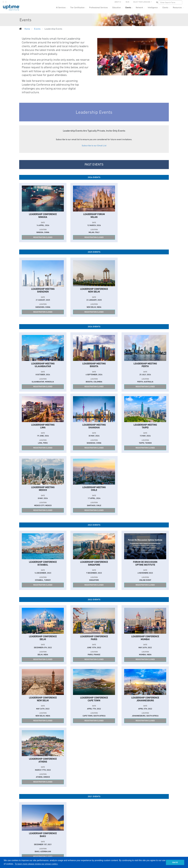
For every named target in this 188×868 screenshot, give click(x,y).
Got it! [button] (175, 862)
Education (117, 7)
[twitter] (3, 2)
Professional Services (98, 7)
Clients (165, 7)
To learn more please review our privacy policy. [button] (36, 864)
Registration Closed (43, 237)
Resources (177, 7)
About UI (118, 2)
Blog (127, 2)
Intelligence (153, 7)
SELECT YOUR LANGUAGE (142, 2)
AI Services (61, 7)
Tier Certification (77, 7)
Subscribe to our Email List (94, 145)
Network (139, 7)
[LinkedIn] (6, 2)
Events (128, 7)
